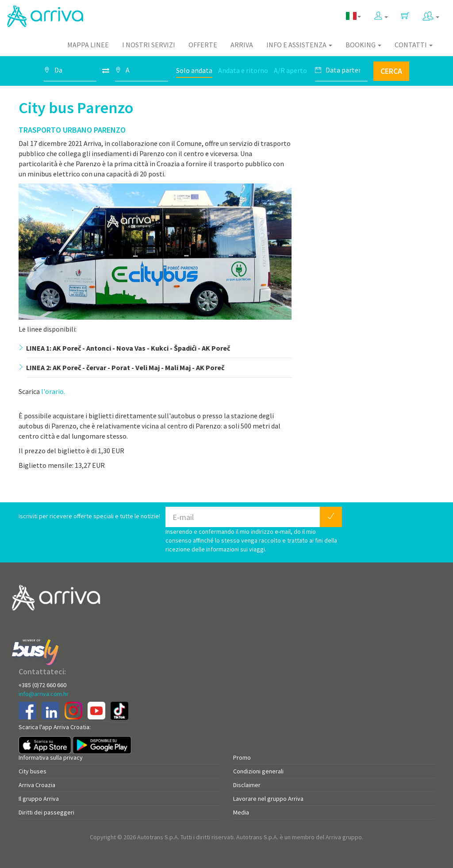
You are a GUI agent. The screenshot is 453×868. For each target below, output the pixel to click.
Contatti (414, 45)
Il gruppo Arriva (39, 799)
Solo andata (194, 70)
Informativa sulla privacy (51, 757)
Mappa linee (88, 45)
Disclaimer (247, 785)
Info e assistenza (299, 45)
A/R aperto (290, 70)
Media (241, 812)
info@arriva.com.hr (44, 694)
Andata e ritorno (243, 70)
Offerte (203, 45)
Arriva (242, 45)
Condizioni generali (258, 771)
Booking (363, 45)
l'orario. (53, 391)
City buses (33, 771)
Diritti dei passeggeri (46, 812)
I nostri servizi (149, 45)
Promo (242, 757)
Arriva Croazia (37, 785)
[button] (381, 14)
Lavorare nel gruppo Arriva (268, 799)
